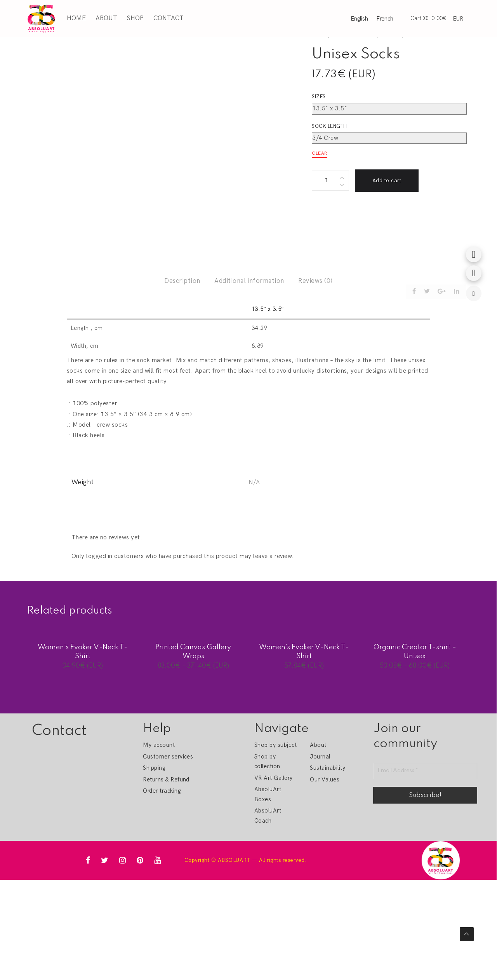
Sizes (319, 97)
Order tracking (162, 791)
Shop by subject (275, 745)
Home (76, 18)
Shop (134, 18)
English (359, 18)
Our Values (325, 779)
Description (182, 281)
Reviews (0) (315, 281)
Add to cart (387, 180)
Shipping (154, 768)
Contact (167, 18)
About (105, 18)
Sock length (329, 126)
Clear (319, 153)
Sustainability (328, 768)
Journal (320, 757)
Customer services (168, 757)
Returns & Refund (166, 779)
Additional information (249, 281)
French (385, 18)
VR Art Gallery (274, 778)
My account (159, 745)
